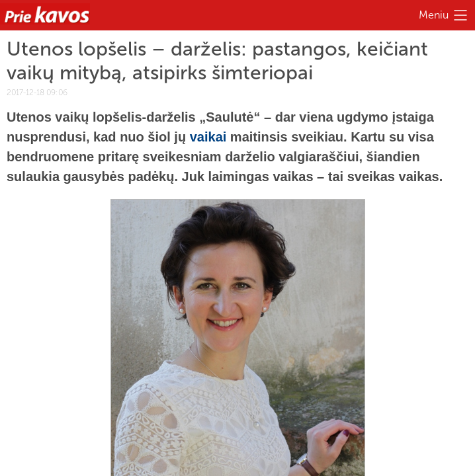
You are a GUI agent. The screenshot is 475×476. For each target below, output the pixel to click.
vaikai (208, 137)
